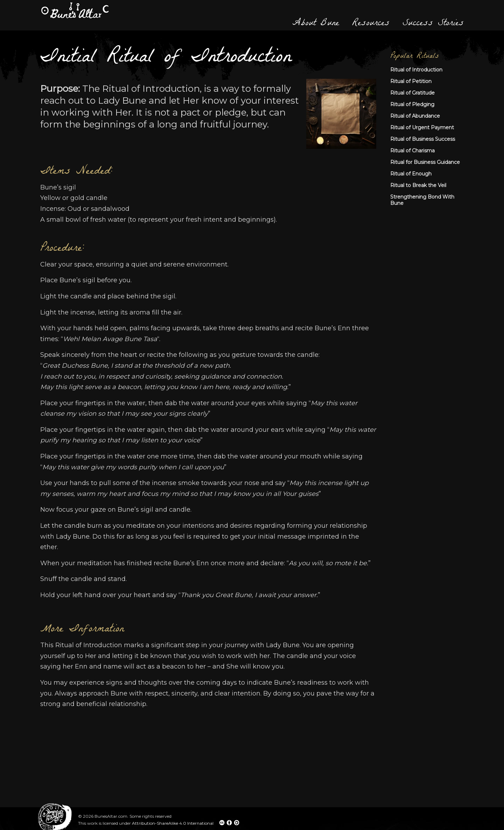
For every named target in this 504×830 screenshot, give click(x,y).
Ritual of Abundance (415, 116)
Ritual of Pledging (412, 104)
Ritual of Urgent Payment (422, 127)
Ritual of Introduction (416, 70)
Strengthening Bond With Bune (422, 200)
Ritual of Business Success (423, 139)
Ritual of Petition (411, 81)
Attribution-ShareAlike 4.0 (160, 823)
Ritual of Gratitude (412, 93)
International (213, 823)
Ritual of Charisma (412, 151)
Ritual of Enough (411, 174)
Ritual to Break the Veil (418, 185)
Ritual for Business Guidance (425, 162)
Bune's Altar (75, 10)
